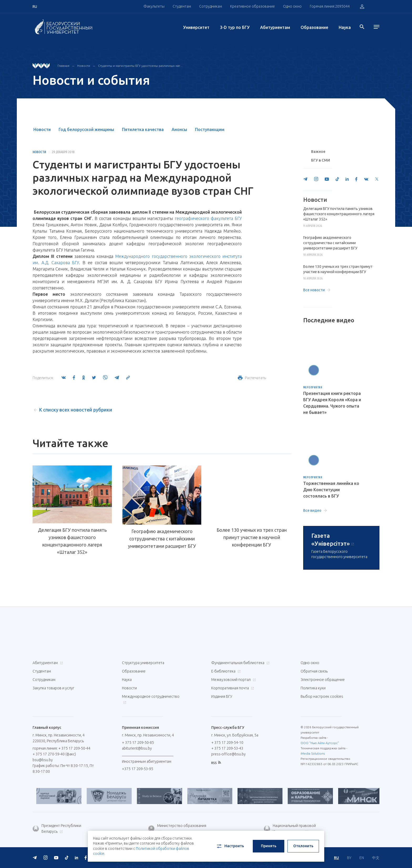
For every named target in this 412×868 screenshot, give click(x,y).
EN (362, 858)
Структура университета (143, 663)
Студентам (182, 6)
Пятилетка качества (143, 129)
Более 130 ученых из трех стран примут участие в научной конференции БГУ (252, 537)
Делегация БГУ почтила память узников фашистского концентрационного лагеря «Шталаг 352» (72, 541)
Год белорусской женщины (86, 129)
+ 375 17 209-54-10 (227, 742)
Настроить (230, 846)
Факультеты (154, 6)
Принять (269, 846)
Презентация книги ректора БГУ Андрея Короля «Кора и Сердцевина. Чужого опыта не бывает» (332, 403)
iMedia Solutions (313, 753)
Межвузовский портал (233, 680)
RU (336, 858)
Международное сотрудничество (151, 699)
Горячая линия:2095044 (330, 6)
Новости (84, 66)
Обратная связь (314, 671)
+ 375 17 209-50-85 (138, 742)
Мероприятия (313, 388)
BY (349, 858)
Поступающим (210, 129)
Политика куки (313, 688)
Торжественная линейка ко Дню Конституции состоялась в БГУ (331, 490)
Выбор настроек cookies (322, 696)
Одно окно (292, 6)
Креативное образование (253, 6)
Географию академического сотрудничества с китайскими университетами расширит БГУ (162, 539)
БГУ (238, 218)
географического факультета (204, 218)
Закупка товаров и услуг (53, 688)
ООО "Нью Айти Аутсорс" (320, 743)
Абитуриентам (275, 27)
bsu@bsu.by (43, 760)
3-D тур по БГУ (235, 27)
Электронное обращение (323, 680)
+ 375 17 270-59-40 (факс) (54, 754)
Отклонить (303, 846)
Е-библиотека (225, 671)
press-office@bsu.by (228, 754)
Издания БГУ (222, 696)
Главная (63, 66)
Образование (314, 27)
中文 (376, 858)
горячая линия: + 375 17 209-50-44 (61, 748)
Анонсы (179, 129)
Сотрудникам (211, 6)
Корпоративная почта (232, 688)
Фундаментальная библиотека (240, 663)
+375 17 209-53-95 (138, 769)
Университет (196, 27)
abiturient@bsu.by (137, 748)
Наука (345, 27)
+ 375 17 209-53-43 (227, 748)
